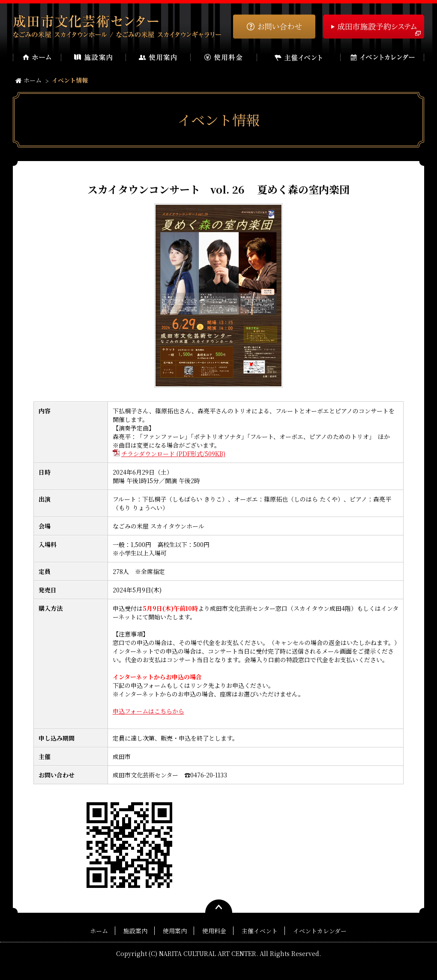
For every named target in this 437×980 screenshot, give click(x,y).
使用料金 (214, 931)
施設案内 (135, 931)
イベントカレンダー (320, 931)
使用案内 (175, 931)
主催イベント (260, 931)
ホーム (28, 80)
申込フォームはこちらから (148, 711)
